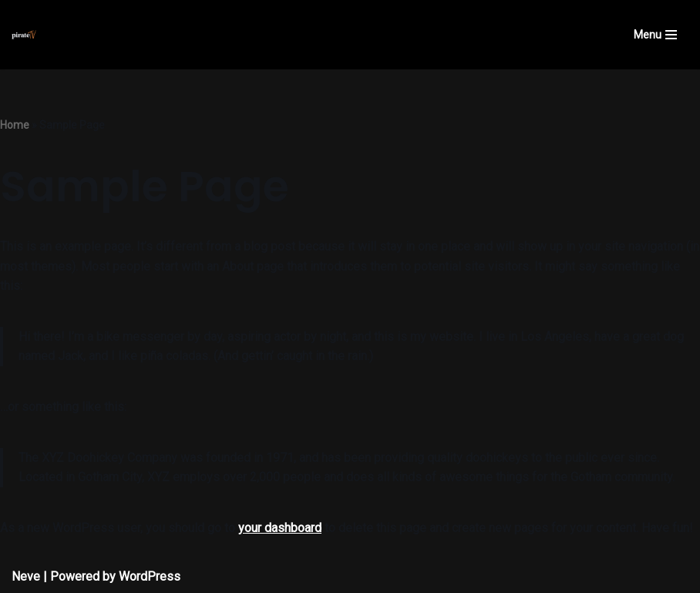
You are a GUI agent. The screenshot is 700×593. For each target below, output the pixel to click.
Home (15, 125)
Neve (26, 576)
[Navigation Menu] (655, 35)
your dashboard (280, 528)
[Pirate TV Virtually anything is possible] (24, 35)
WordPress (150, 576)
